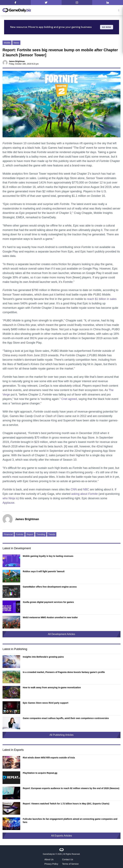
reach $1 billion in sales (102, 299)
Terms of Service (70, 864)
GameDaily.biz (49, 854)
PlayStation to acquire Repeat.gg (40, 773)
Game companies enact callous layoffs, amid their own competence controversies (66, 718)
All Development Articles (61, 634)
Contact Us (68, 859)
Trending (41, 534)
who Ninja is (10, 498)
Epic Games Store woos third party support (46, 703)
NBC (86, 489)
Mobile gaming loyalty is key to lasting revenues (48, 556)
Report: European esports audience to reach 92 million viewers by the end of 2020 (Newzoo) (71, 788)
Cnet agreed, (69, 399)
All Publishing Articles (61, 735)
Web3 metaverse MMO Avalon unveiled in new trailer (50, 617)
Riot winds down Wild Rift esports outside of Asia (49, 758)
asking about (85, 494)
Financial (8, 534)
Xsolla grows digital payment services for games (48, 602)
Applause (8, 503)
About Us (49, 859)
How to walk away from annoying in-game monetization (52, 688)
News (16, 43)
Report (30, 534)
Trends (52, 534)
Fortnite (19, 534)
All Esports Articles (61, 836)
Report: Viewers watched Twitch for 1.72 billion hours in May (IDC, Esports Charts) (66, 804)
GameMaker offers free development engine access (50, 587)
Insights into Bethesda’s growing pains (43, 657)
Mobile (7, 43)
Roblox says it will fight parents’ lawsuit (44, 571)
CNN (74, 489)
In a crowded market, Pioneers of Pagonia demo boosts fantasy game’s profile (64, 672)
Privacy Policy (51, 864)
